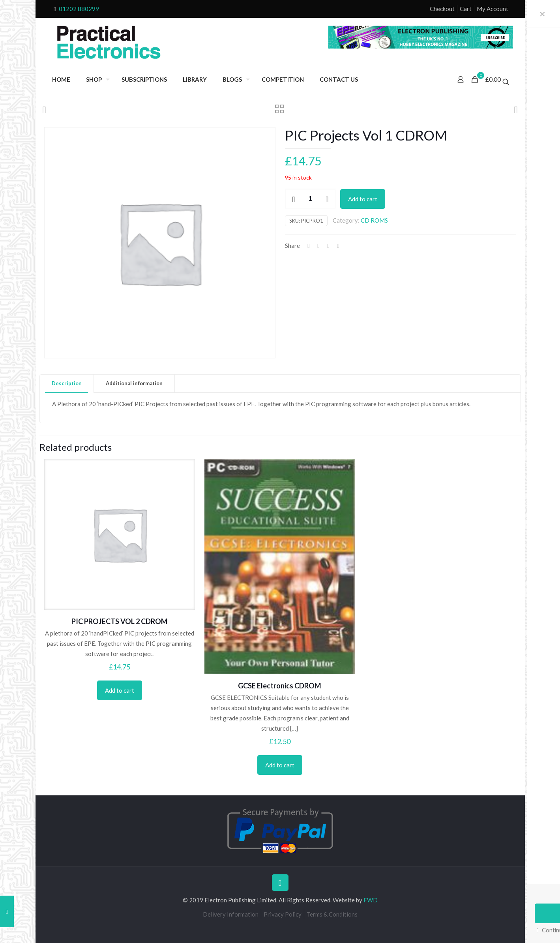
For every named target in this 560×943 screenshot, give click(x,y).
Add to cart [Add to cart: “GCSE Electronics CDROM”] (280, 765)
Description (67, 383)
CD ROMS (374, 220)
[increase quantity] (327, 199)
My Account (493, 9)
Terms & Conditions (332, 914)
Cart (466, 9)
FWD (371, 900)
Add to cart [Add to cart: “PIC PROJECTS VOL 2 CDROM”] (120, 690)
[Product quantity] (311, 199)
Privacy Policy (283, 914)
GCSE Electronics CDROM (280, 686)
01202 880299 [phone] (79, 9)
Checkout (442, 9)
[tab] (67, 383)
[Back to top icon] (280, 883)
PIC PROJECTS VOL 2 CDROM (120, 621)
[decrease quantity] (294, 199)
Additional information (134, 383)
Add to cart (363, 199)
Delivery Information (231, 914)
